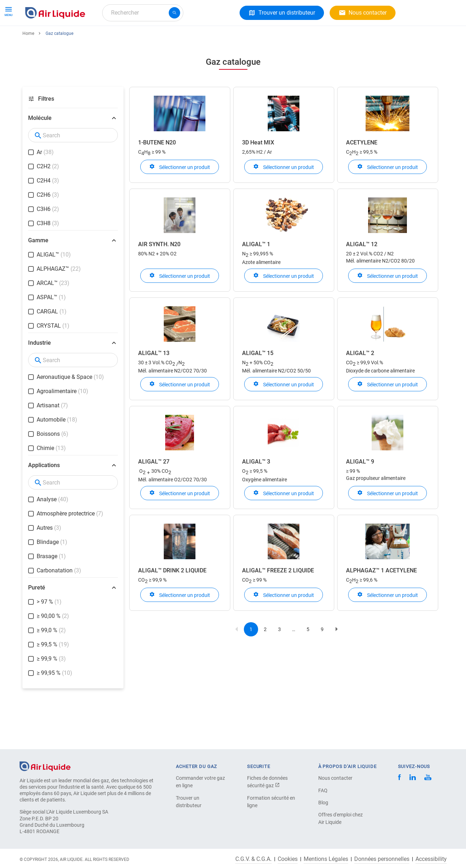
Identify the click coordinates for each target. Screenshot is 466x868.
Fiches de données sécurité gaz (267, 782)
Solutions (102, 38)
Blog (323, 803)
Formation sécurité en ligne (271, 802)
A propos (136, 38)
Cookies (288, 859)
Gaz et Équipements (53, 38)
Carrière (168, 38)
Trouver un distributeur (189, 802)
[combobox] (143, 13)
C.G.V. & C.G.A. (253, 859)
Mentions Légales (326, 859)
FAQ (323, 790)
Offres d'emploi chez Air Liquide (341, 818)
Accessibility (431, 859)
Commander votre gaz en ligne (200, 782)
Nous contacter (335, 778)
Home (28, 59)
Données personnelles (382, 859)
